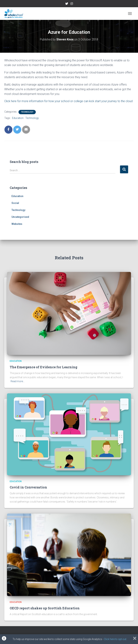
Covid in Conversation (28, 487)
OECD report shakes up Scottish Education (45, 608)
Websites (17, 224)
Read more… (18, 381)
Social (15, 203)
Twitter (67, 4)
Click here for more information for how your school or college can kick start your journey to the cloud (68, 101)
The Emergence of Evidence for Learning (43, 367)
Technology (27, 112)
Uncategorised (20, 217)
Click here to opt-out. (115, 639)
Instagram (72, 4)
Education (18, 118)
